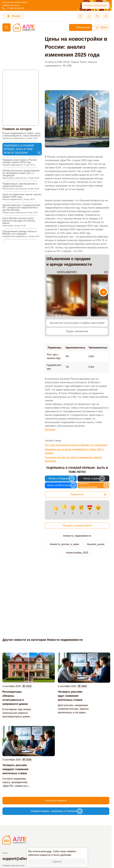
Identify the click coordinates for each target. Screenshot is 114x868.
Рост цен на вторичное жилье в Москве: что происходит (76, 445)
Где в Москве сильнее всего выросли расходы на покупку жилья (19, 222)
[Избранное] (80, 16)
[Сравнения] (89, 16)
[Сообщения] (97, 16)
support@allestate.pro (22, 859)
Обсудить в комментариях (77, 526)
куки (49, 851)
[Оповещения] (106, 16)
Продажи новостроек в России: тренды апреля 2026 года (20, 162)
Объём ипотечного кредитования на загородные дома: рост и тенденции (21, 174)
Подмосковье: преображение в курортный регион (21, 186)
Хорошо (57, 862)
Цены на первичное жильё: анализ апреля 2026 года (22, 197)
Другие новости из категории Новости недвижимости (43, 640)
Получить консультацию (96, 5)
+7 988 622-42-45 (13, 8)
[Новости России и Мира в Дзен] (93, 479)
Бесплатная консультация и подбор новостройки (77, 323)
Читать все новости (56, 801)
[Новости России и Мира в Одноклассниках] (93, 485)
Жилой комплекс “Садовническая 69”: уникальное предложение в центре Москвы (21, 209)
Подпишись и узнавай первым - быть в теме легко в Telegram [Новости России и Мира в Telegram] (22, 149)
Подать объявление (77, 331)
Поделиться (89, 494)
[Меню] (7, 27)
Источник (50, 429)
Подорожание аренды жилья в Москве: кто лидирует (21, 234)
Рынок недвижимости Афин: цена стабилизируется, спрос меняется (21, 136)
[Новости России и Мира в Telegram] (61, 479)
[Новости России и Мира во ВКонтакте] (61, 485)
